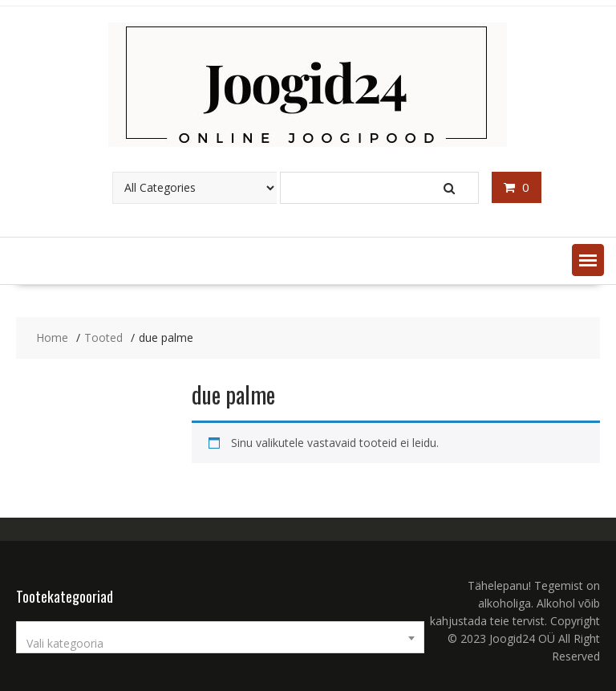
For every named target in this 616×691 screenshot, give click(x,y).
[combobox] (220, 637)
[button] (588, 260)
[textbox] (220, 644)
